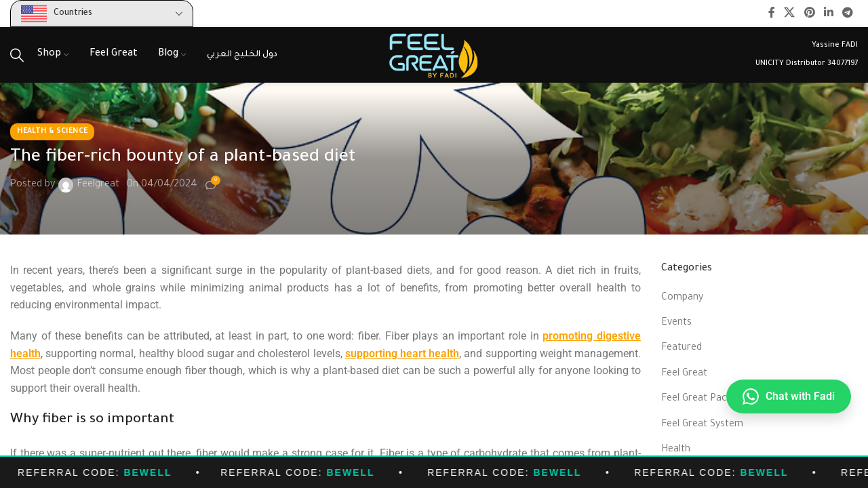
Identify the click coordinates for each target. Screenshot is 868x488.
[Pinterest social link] (809, 14)
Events (676, 323)
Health (676, 450)
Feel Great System (702, 425)
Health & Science (52, 131)
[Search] (17, 55)
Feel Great (684, 374)
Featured (682, 348)
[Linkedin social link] (828, 14)
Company (682, 298)
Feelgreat (98, 185)
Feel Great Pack (696, 399)
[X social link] (790, 14)
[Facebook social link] (771, 14)
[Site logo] (434, 56)
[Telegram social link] (848, 14)
